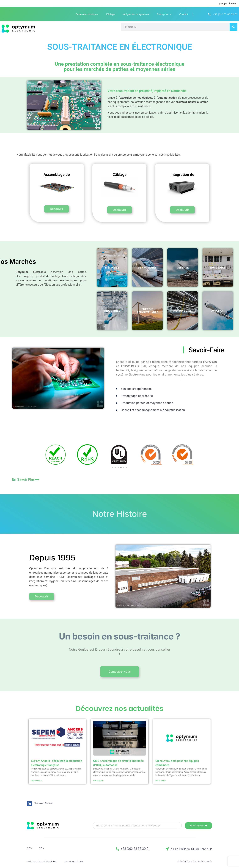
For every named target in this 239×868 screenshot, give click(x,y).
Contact (184, 14)
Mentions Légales (74, 860)
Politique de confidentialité (42, 860)
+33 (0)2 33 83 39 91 (135, 847)
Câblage (110, 14)
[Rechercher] (234, 27)
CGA (41, 847)
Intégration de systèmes (136, 14)
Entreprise (164, 14)
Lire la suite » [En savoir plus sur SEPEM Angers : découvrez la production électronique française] (36, 779)
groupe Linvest (227, 4)
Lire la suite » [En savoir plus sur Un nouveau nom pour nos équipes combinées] (161, 779)
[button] (113, 466)
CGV (29, 847)
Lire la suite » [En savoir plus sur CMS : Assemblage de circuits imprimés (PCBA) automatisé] (99, 779)
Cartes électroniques (87, 14)
